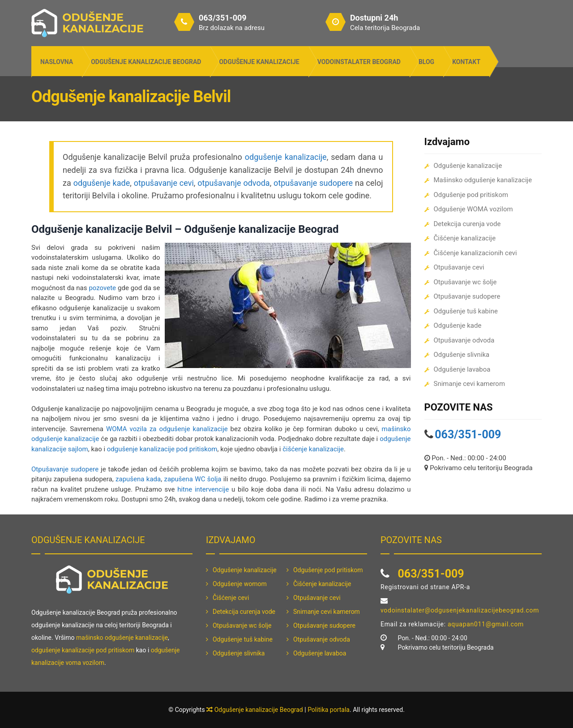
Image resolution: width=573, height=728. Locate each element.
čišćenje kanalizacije (313, 449)
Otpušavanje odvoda (464, 340)
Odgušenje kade (458, 325)
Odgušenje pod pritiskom (471, 195)
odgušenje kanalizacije (286, 157)
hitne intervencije (203, 489)
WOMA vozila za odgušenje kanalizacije (167, 429)
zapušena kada (138, 479)
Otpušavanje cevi (459, 267)
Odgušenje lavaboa (462, 369)
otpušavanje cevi (164, 183)
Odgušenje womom (240, 584)
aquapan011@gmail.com (486, 624)
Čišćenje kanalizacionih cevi (475, 253)
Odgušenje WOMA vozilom (473, 209)
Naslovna (57, 62)
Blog (426, 62)
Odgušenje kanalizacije (259, 62)
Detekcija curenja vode (467, 224)
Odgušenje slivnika (462, 355)
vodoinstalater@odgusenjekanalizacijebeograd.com (460, 610)
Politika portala (329, 710)
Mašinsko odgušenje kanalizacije (483, 180)
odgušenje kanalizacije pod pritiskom (162, 449)
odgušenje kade (102, 183)
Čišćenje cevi (231, 598)
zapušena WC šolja (193, 479)
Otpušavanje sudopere (65, 469)
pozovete (102, 288)
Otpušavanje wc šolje (465, 282)
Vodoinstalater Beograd (359, 62)
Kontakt (466, 62)
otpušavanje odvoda (233, 183)
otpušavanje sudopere (313, 183)
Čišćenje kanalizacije (465, 238)
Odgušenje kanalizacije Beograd (146, 62)
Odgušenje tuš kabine (466, 311)
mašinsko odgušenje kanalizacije (122, 638)
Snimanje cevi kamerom (470, 384)
